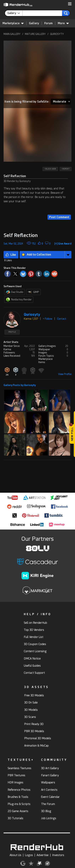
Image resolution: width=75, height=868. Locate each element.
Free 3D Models (34, 695)
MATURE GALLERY (35, 34)
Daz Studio (15, 292)
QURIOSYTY (57, 34)
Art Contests (49, 790)
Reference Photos (19, 790)
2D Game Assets (18, 811)
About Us (15, 855)
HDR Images (15, 782)
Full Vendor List (34, 637)
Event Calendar (50, 797)
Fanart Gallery (50, 775)
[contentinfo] (15, 13)
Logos (29, 855)
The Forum (48, 804)
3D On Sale (31, 703)
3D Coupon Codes (35, 644)
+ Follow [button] (48, 319)
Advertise (43, 855)
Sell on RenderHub (35, 623)
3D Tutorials (15, 818)
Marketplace (13, 23)
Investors (58, 855)
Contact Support (34, 673)
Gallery (34, 23)
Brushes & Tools (18, 797)
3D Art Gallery (50, 768)
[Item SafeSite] (61, 102)
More (63, 23)
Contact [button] (62, 319)
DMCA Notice (32, 659)
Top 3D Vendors (34, 630)
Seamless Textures (19, 768)
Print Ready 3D (34, 724)
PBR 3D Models (34, 731)
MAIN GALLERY (12, 34)
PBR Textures (16, 775)
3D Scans (30, 717)
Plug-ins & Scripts (19, 804)
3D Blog (46, 811)
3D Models (31, 710)
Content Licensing (35, 651)
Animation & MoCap (36, 746)
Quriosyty (32, 315)
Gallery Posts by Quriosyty (20, 385)
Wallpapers (48, 782)
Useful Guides (32, 666)
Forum (48, 23)
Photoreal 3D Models (38, 738)
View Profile (65, 374)
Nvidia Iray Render (19, 299)
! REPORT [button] (66, 169)
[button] (70, 4)
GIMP (34, 292)
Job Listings (49, 818)
